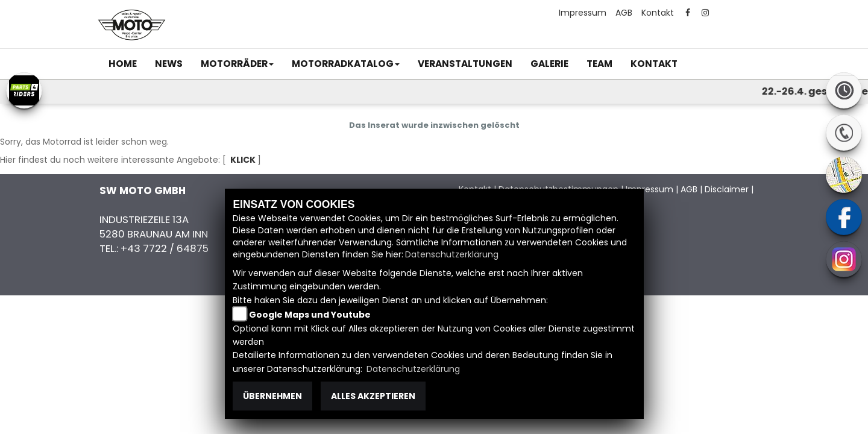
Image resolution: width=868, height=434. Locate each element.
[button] (237, 64)
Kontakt (658, 13)
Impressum (583, 13)
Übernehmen (272, 396)
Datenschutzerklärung (452, 254)
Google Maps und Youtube (310, 315)
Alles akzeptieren (373, 396)
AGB (624, 13)
